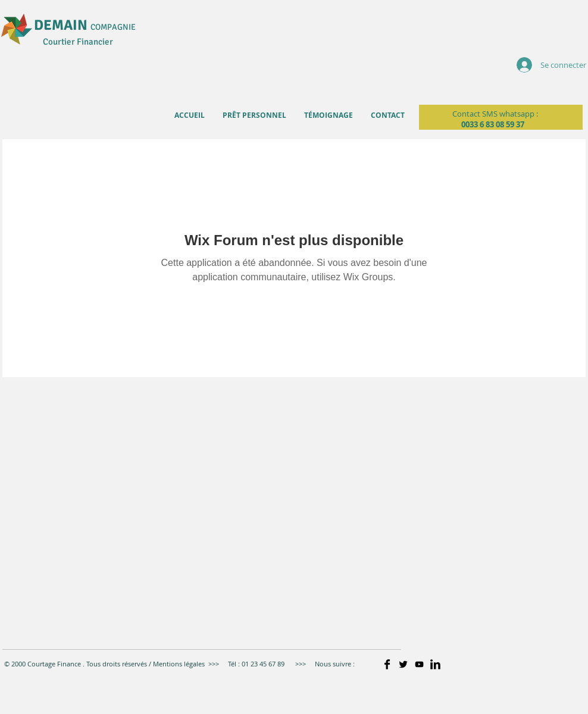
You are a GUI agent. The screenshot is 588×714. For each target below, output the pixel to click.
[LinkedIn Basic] (435, 664)
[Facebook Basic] (387, 664)
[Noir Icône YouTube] (419, 664)
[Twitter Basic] (403, 664)
